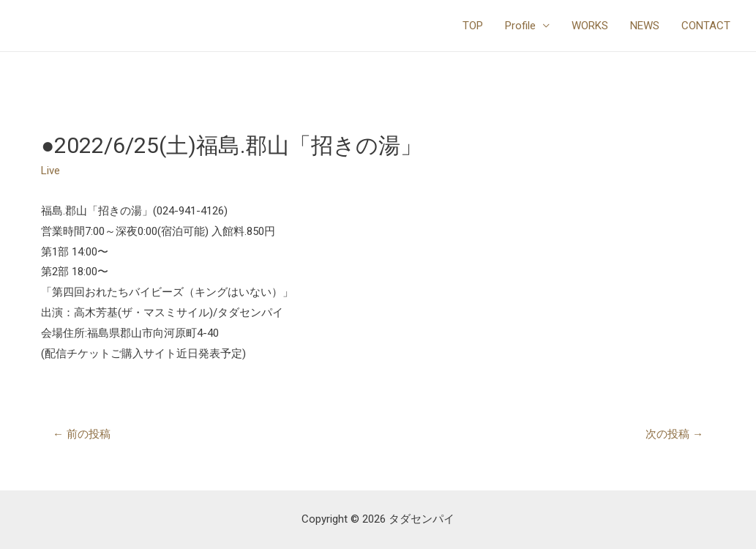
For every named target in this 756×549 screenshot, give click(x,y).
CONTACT (706, 26)
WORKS (590, 26)
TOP (473, 26)
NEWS (645, 26)
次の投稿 (674, 434)
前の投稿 (82, 434)
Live (50, 171)
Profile (520, 26)
